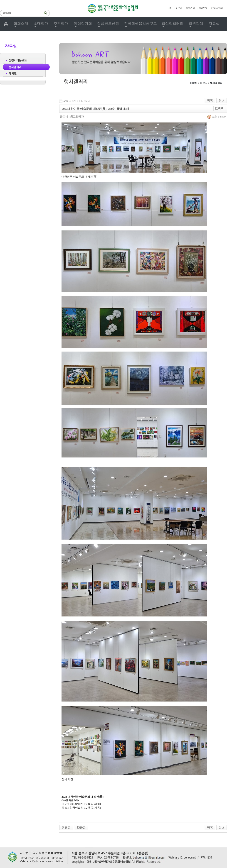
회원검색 (196, 23)
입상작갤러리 (173, 23)
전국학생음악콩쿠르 (141, 23)
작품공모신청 (108, 23)
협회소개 (21, 23)
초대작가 (41, 23)
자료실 (214, 23)
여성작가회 (83, 23)
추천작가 (61, 23)
